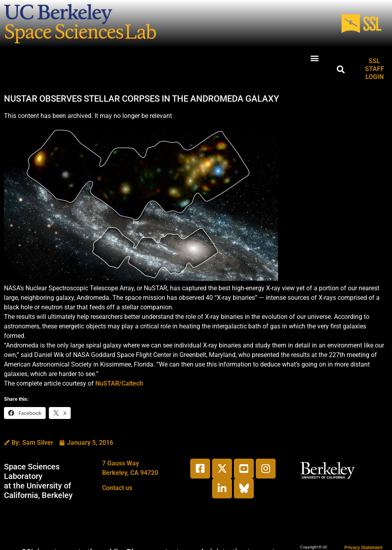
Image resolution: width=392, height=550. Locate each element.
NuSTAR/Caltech (119, 383)
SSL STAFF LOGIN (375, 69)
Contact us (117, 488)
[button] (314, 58)
